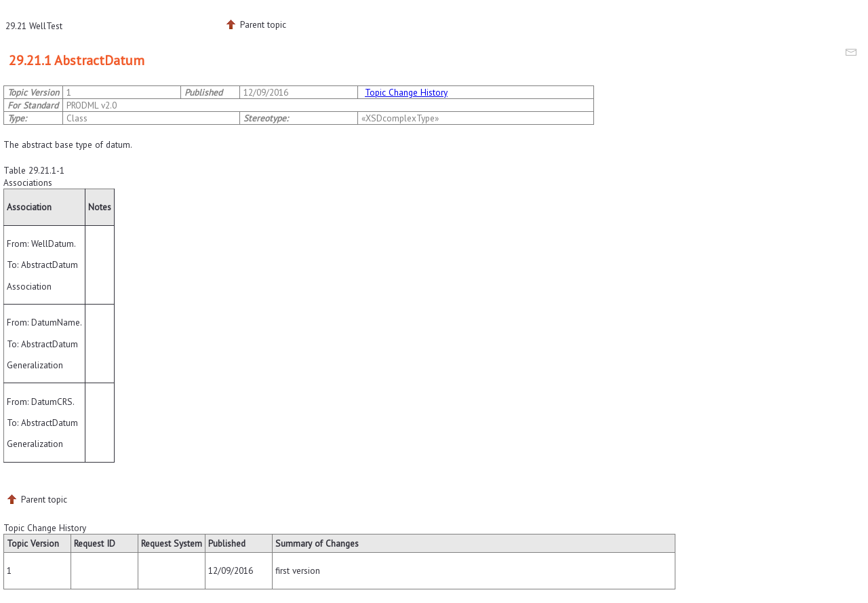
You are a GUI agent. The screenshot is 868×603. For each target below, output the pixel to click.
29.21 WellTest (34, 26)
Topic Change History (406, 92)
